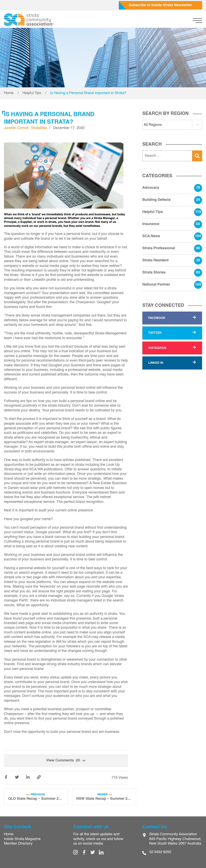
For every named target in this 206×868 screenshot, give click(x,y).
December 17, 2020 (69, 128)
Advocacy (172, 188)
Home (9, 93)
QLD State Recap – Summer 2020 (36, 799)
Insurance (172, 224)
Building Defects (172, 200)
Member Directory (18, 844)
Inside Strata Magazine (22, 839)
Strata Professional (172, 248)
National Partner (172, 285)
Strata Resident (172, 261)
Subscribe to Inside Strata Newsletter (160, 5)
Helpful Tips (32, 93)
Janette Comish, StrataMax (26, 128)
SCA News (172, 236)
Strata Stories (172, 273)
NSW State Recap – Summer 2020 (104, 799)
